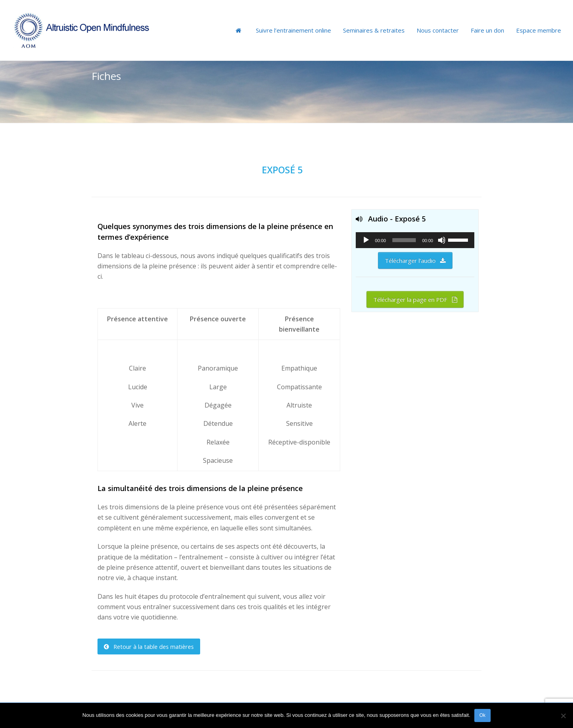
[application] (415, 240)
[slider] (404, 240)
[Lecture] (366, 240)
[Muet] (442, 240)
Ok (482, 715)
